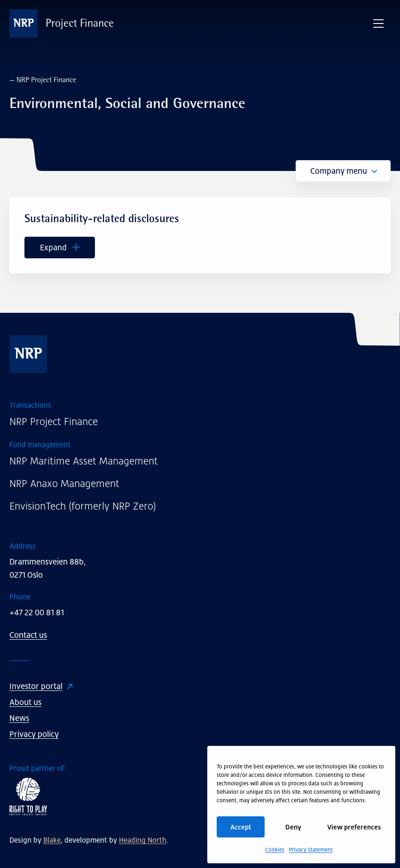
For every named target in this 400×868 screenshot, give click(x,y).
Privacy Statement (311, 850)
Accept (241, 827)
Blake (52, 840)
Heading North (143, 840)
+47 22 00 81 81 (37, 612)
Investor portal (36, 686)
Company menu (344, 171)
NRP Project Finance (54, 422)
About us (25, 702)
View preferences (354, 827)
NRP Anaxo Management (64, 484)
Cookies (275, 850)
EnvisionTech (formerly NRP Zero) (83, 506)
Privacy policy (34, 734)
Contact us (28, 635)
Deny (293, 827)
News (19, 718)
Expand (60, 248)
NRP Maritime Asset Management (84, 461)
